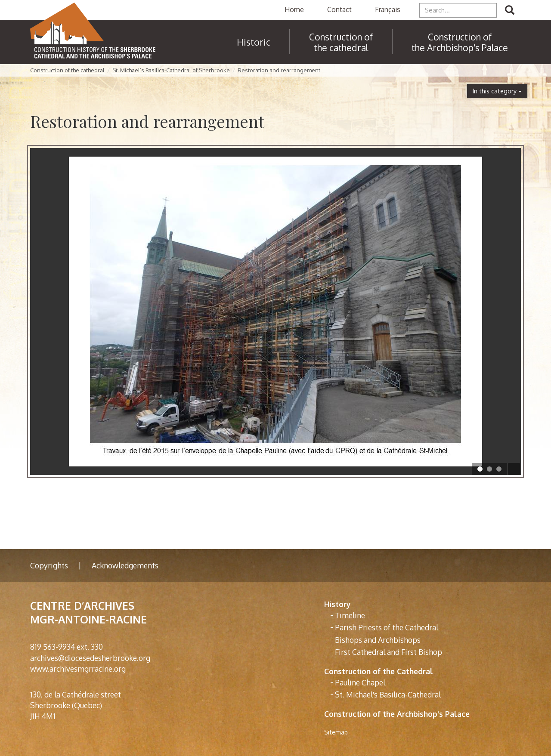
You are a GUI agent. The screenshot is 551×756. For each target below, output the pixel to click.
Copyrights (49, 565)
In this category (497, 91)
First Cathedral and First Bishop (388, 652)
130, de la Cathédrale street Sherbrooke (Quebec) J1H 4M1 (76, 705)
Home (294, 9)
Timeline (350, 615)
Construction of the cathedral (67, 70)
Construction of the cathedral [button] (341, 42)
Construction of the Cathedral (379, 671)
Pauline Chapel (360, 682)
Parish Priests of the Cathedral (387, 627)
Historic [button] (254, 42)
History (337, 604)
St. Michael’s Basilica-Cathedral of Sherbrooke (171, 70)
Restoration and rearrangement (279, 70)
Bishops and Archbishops (378, 640)
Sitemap (336, 732)
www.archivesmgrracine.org (78, 669)
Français (388, 9)
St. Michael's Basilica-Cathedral (388, 694)
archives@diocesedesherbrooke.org (90, 658)
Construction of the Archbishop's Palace (460, 42)
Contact (339, 9)
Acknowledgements (125, 565)
